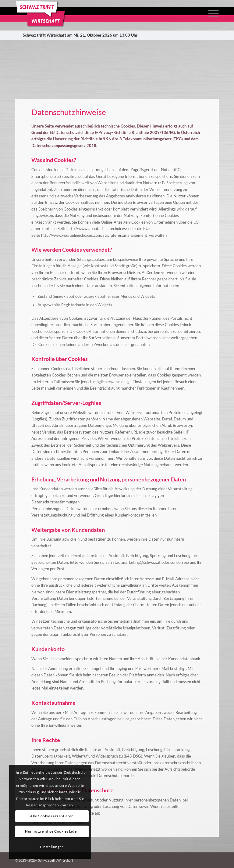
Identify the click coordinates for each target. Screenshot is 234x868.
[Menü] (210, 14)
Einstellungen (52, 847)
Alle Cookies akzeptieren (52, 816)
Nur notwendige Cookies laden (52, 831)
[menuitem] (210, 14)
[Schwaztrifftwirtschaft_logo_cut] (41, 14)
